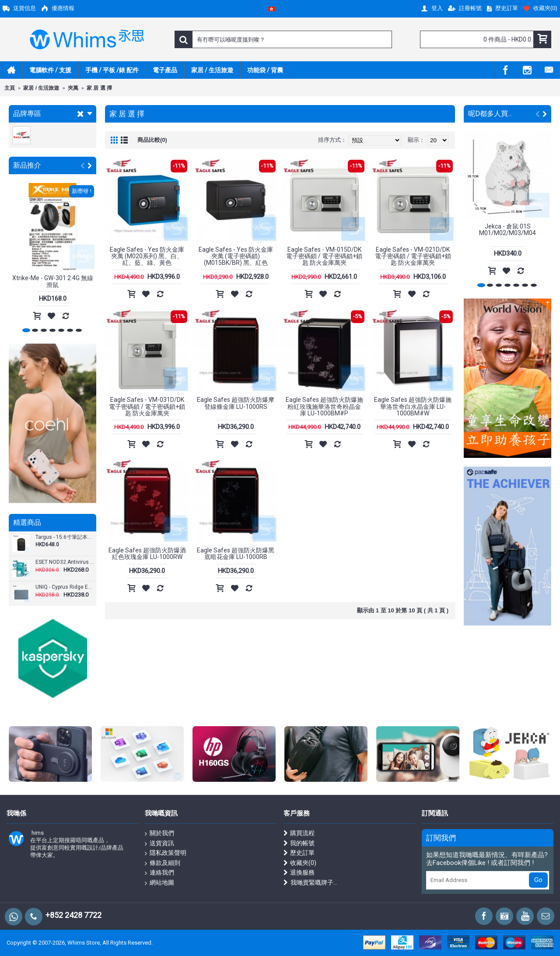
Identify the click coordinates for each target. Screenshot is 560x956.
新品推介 (27, 165)
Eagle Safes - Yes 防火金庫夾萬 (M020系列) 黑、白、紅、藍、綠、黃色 (147, 256)
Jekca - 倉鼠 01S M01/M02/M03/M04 (507, 230)
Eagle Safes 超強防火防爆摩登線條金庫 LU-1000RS (236, 403)
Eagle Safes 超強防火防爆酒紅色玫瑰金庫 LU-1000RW (147, 554)
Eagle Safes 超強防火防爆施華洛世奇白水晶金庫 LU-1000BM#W (413, 406)
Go (538, 880)
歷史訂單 (299, 853)
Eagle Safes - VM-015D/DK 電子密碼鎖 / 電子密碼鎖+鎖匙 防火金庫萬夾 (324, 256)
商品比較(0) (152, 140)
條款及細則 (163, 863)
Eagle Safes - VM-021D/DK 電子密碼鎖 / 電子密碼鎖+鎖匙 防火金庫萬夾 (413, 256)
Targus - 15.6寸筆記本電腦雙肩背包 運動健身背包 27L (65, 537)
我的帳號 (299, 843)
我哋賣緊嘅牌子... (310, 883)
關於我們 (159, 833)
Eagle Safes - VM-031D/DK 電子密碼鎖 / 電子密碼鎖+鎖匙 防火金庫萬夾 (147, 406)
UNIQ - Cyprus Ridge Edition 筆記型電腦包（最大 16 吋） (65, 587)
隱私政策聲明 (166, 853)
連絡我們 (159, 873)
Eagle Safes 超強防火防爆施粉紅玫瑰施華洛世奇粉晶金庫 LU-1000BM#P (324, 406)
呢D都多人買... (490, 114)
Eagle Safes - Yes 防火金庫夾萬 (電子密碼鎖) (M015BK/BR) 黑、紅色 (236, 256)
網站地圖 (159, 883)
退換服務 (299, 873)
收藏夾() (300, 863)
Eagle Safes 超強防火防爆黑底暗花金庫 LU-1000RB (236, 554)
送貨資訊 (159, 844)
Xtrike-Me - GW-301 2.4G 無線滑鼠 (53, 281)
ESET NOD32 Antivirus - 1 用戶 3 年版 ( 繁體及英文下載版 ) (65, 562)
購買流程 (299, 833)
